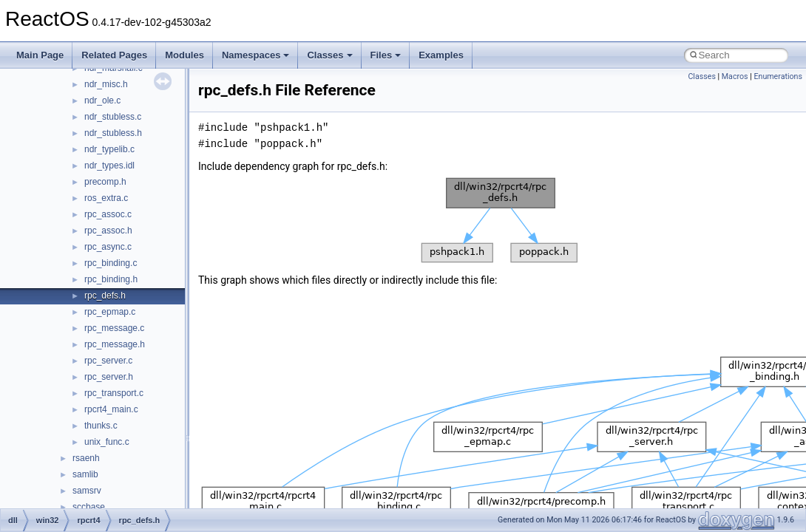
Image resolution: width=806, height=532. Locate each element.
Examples (441, 55)
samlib (85, 474)
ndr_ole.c (102, 100)
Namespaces (256, 55)
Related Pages (114, 55)
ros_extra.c (106, 198)
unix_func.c (107, 442)
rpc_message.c (114, 328)
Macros (735, 76)
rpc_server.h (109, 377)
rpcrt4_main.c (111, 409)
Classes (329, 55)
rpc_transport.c (114, 393)
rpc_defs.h (105, 296)
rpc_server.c (108, 361)
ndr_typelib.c (109, 149)
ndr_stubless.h (113, 133)
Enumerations (778, 76)
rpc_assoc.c (108, 214)
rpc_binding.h (111, 279)
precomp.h (105, 182)
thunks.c (101, 426)
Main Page (40, 55)
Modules (184, 55)
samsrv (87, 491)
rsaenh (86, 458)
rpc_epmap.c (110, 312)
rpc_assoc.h (108, 231)
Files (386, 55)
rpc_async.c (108, 247)
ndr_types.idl (109, 166)
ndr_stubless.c (113, 117)
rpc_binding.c (111, 263)
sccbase (89, 507)
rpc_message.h (115, 344)
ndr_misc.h (106, 84)
